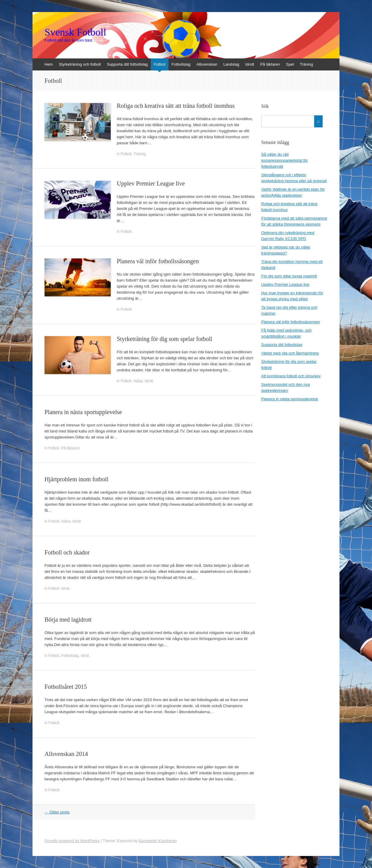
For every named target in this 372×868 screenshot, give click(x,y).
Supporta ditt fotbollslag (127, 64)
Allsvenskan (207, 64)
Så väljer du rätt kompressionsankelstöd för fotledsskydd (285, 160)
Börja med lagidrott (68, 620)
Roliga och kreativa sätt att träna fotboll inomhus (176, 106)
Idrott (250, 64)
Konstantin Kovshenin (158, 841)
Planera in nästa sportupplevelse (83, 412)
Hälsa (138, 381)
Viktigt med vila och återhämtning (290, 353)
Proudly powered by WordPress (72, 841)
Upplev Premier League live (151, 183)
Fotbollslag (181, 64)
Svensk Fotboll (75, 32)
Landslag (231, 64)
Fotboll (160, 64)
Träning (306, 64)
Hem (49, 64)
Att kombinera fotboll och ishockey (291, 376)
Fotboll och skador (67, 552)
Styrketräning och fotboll (80, 64)
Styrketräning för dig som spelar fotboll (164, 339)
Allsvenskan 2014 (66, 754)
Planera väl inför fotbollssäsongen (158, 261)
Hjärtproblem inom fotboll (76, 479)
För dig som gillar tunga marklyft (289, 276)
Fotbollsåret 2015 (66, 687)
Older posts (57, 812)
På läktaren (270, 64)
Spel (290, 64)
